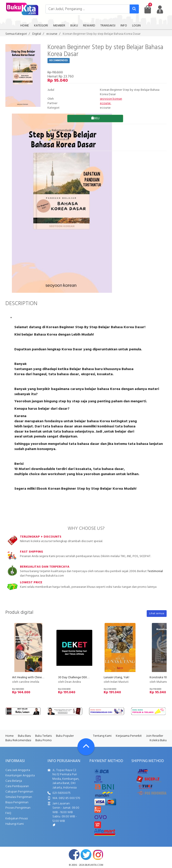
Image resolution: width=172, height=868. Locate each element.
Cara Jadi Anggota (18, 770)
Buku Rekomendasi (18, 740)
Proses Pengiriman (18, 808)
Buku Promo (44, 740)
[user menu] (160, 9)
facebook (74, 855)
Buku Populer (65, 736)
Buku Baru (24, 736)
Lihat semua (157, 614)
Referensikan (58, 139)
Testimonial (155, 571)
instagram (98, 855)
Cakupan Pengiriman (19, 792)
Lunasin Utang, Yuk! (116, 677)
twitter (86, 855)
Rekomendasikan (61, 130)
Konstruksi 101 (159, 677)
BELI (95, 118)
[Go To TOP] (86, 747)
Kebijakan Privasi (17, 819)
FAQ (8, 813)
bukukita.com (94, 865)
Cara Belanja (14, 781)
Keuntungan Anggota (20, 776)
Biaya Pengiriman (17, 802)
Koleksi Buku (158, 740)
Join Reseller (155, 736)
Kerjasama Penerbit (129, 736)
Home (10, 736)
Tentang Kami (102, 736)
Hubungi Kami (15, 824)
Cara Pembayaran (17, 786)
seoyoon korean (111, 99)
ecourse (106, 103)
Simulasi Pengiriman (19, 797)
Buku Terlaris (43, 736)
